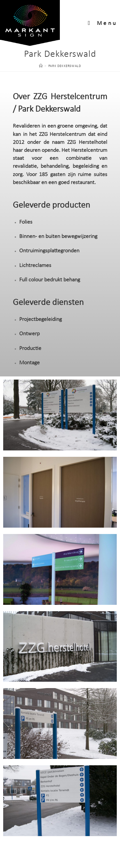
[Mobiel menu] (103, 23)
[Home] (41, 66)
